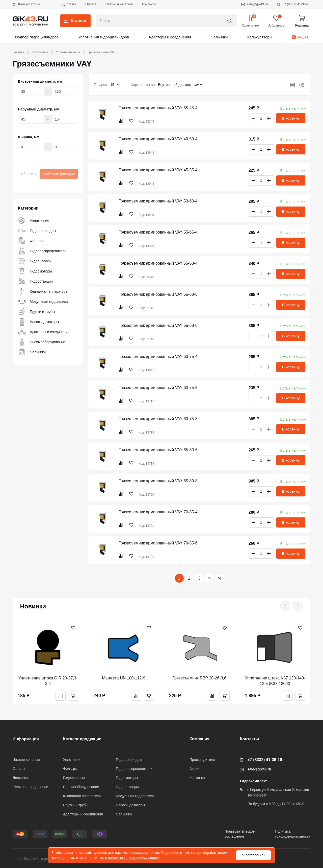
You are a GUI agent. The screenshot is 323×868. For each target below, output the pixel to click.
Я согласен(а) (253, 855)
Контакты (149, 4)
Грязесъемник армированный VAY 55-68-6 (158, 294)
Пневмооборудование (42, 342)
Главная (18, 52)
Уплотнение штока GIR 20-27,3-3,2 (48, 681)
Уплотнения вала (68, 52)
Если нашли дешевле (30, 787)
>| (220, 578)
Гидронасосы (35, 261)
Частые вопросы (26, 760)
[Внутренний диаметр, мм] (31, 92)
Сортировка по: (143, 85)
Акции (300, 37)
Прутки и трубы (36, 312)
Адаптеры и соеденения (170, 37)
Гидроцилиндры (37, 231)
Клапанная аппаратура (43, 291)
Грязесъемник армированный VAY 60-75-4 (158, 357)
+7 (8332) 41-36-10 (293, 4)
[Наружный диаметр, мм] (31, 119)
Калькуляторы (26, 4)
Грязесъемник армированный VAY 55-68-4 (158, 263)
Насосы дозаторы (38, 322)
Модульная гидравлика (43, 302)
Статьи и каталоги (119, 4)
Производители (202, 760)
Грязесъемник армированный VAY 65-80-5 (158, 450)
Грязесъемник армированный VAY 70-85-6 (158, 543)
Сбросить (29, 174)
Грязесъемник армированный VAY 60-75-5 (158, 388)
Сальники (219, 37)
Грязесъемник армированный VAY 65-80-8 (158, 481)
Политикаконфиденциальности (293, 834)
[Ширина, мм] (31, 147)
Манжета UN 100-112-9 (124, 678)
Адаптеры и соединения (44, 332)
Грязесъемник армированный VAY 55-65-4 (158, 232)
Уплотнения (40, 52)
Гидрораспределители (42, 251)
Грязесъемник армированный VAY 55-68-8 (158, 325)
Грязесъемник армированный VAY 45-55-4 (158, 170)
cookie (154, 853)
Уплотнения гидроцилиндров (104, 37)
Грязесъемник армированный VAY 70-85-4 (158, 512)
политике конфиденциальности (134, 858)
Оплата (91, 4)
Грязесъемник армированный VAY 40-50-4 (158, 139)
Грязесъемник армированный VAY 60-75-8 (158, 419)
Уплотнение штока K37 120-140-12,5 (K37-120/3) (275, 681)
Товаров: (101, 85)
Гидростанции (35, 281)
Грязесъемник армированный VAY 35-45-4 (158, 108)
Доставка (69, 4)
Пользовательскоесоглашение (240, 834)
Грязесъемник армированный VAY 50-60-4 (158, 201)
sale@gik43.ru (254, 4)
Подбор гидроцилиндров (37, 37)
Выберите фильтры (59, 174)
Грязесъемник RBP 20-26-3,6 (199, 678)
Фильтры (31, 241)
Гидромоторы (35, 271)
